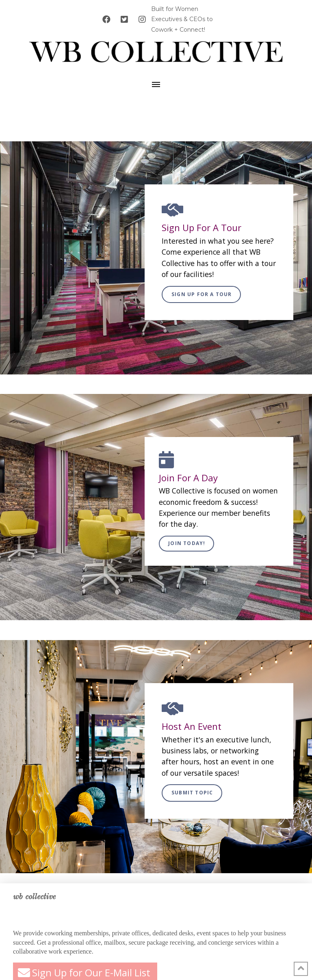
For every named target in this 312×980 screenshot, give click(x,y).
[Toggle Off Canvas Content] (156, 84)
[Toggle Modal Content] (201, 295)
